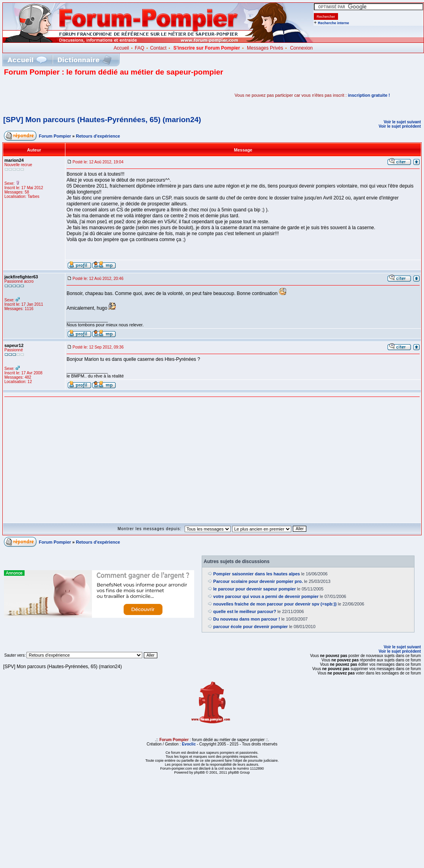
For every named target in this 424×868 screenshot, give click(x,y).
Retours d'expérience (98, 136)
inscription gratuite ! (369, 95)
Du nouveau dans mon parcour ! (247, 619)
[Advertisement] (97, 95)
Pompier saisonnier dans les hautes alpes (257, 574)
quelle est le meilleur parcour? (245, 611)
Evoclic (189, 744)
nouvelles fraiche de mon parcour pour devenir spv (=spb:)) (275, 604)
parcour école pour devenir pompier (250, 627)
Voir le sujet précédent (400, 126)
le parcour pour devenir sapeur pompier (254, 589)
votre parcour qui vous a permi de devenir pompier (266, 596)
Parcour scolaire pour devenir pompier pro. (258, 581)
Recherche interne (333, 23)
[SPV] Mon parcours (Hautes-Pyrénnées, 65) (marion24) (102, 120)
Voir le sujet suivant (402, 122)
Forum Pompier (55, 136)
